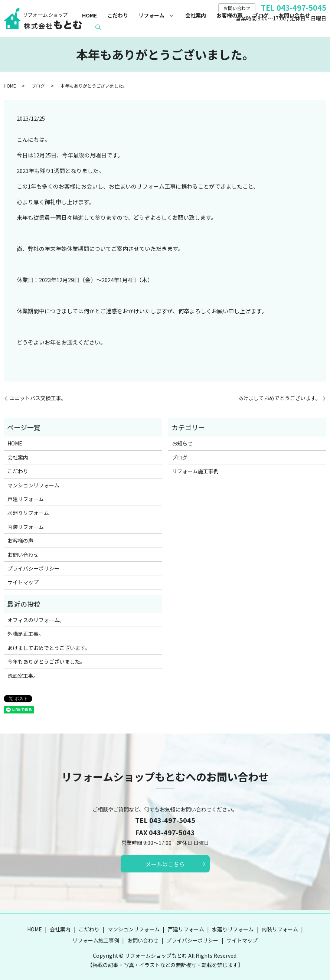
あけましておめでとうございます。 (279, 398)
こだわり (118, 15)
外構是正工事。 (26, 634)
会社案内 (196, 15)
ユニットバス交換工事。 (38, 398)
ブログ (261, 15)
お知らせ (182, 443)
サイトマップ (23, 582)
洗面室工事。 (23, 676)
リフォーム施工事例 (195, 471)
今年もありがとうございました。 (46, 661)
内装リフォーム (26, 527)
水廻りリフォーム (28, 513)
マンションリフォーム (33, 485)
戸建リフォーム (26, 499)
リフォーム (151, 15)
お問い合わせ (294, 15)
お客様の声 (229, 15)
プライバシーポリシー (33, 568)
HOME (89, 15)
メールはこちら (165, 864)
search (98, 27)
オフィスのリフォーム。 (36, 620)
